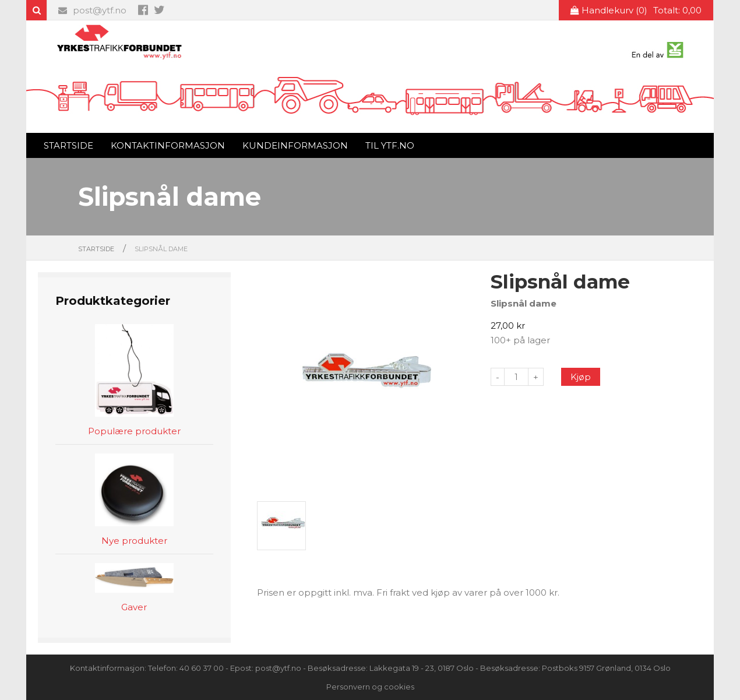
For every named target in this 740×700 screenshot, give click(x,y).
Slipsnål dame (161, 249)
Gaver (134, 608)
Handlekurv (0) (636, 10)
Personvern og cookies (370, 687)
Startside (68, 145)
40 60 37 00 (202, 668)
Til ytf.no (390, 145)
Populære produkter (134, 432)
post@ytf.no (92, 10)
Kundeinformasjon (295, 145)
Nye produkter (134, 541)
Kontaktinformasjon (168, 145)
